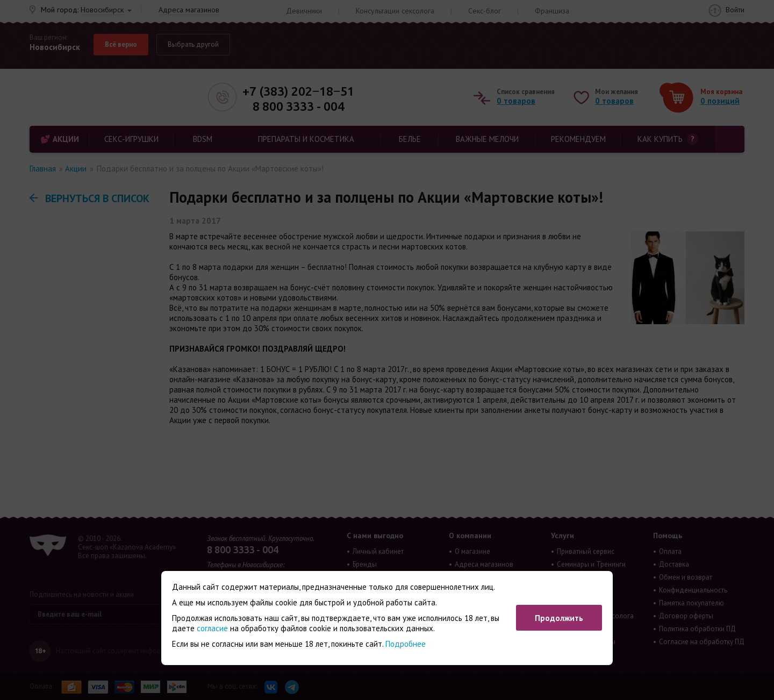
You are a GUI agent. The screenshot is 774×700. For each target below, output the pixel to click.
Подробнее (406, 644)
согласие (212, 628)
